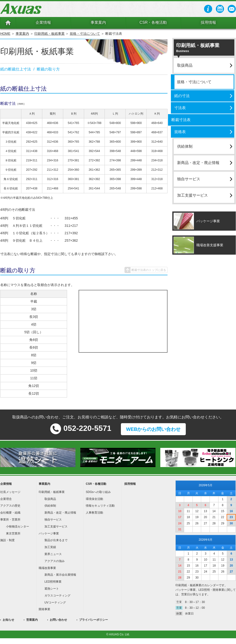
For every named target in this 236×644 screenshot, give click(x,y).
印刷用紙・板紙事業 (50, 34)
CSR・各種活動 (153, 22)
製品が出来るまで (56, 540)
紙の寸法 (182, 96)
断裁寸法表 (181, 120)
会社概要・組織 (10, 513)
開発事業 (44, 609)
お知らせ (8, 620)
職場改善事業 (47, 568)
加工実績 (50, 547)
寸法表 (180, 108)
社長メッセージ (10, 492)
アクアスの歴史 (10, 506)
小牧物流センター (18, 527)
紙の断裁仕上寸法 (16, 69)
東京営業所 (13, 533)
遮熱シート (52, 589)
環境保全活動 (94, 499)
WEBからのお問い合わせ (153, 429)
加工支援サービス (193, 195)
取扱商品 (185, 65)
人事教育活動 (94, 513)
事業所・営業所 (10, 520)
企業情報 (43, 22)
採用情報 (208, 22)
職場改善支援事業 (210, 245)
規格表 (180, 132)
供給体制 (185, 146)
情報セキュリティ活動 (100, 506)
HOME (5, 34)
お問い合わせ (58, 620)
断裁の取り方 (48, 69)
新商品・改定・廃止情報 (198, 163)
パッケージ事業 (208, 221)
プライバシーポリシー (93, 620)
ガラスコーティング (57, 596)
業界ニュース (53, 554)
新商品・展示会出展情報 (60, 575)
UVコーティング (55, 603)
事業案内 (98, 22)
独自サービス (189, 179)
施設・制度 (7, 540)
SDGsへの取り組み (98, 492)
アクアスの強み (55, 561)
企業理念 (6, 499)
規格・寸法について (85, 34)
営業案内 (32, 620)
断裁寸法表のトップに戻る (149, 270)
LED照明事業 (53, 582)
